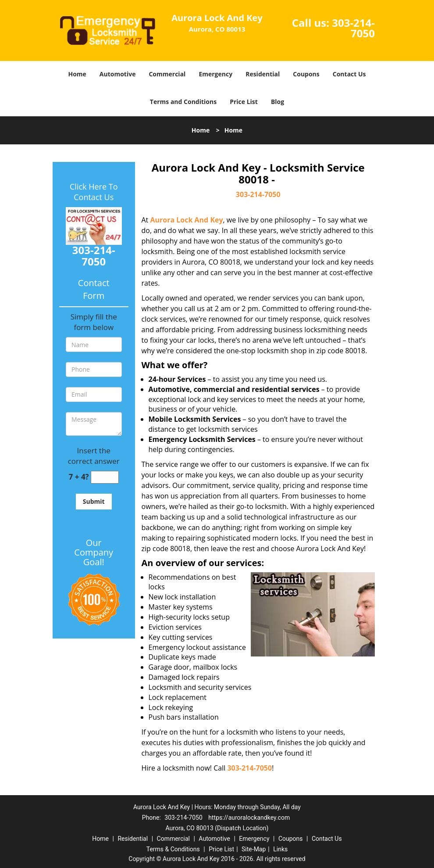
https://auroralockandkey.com (249, 818)
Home (77, 74)
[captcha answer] (105, 477)
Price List (244, 102)
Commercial (167, 74)
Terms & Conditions (173, 849)
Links (280, 849)
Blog (277, 102)
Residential (263, 74)
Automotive (118, 74)
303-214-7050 (353, 28)
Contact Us (349, 74)
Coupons (306, 74)
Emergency (215, 74)
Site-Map (254, 849)
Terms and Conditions (183, 102)
